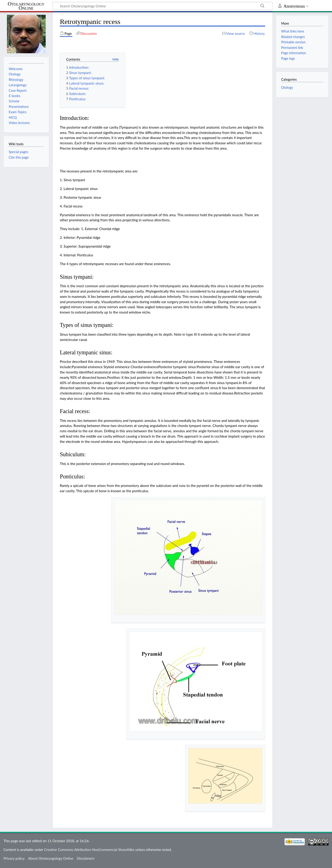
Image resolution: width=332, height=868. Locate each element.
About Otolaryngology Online (51, 858)
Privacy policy (14, 858)
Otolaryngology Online (26, 6)
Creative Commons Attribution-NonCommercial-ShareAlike (89, 850)
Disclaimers (86, 858)
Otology (287, 87)
